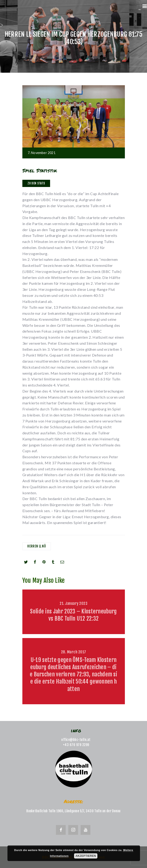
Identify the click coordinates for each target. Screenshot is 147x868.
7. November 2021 (42, 153)
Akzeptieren (86, 856)
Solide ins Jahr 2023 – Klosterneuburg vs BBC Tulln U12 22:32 (73, 615)
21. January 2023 (73, 603)
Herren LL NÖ (37, 546)
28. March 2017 (74, 652)
